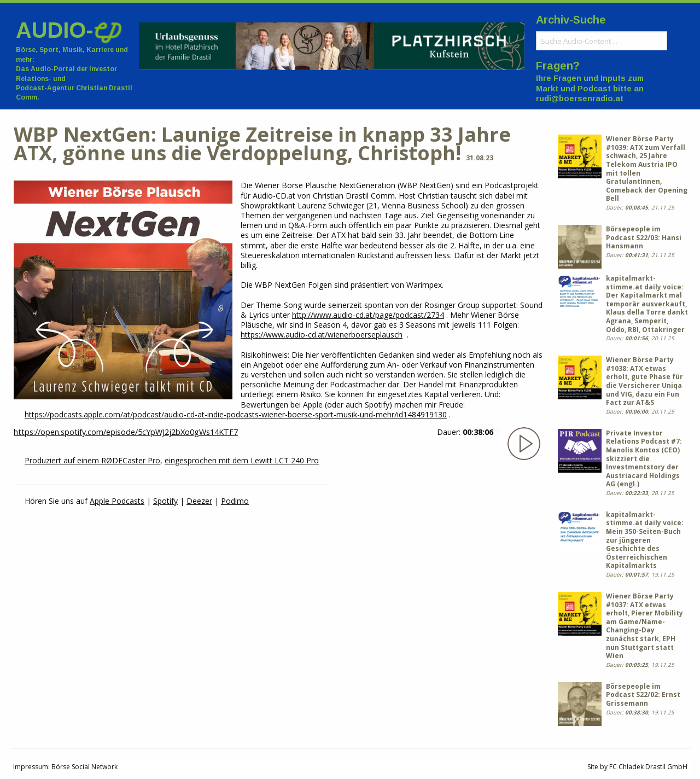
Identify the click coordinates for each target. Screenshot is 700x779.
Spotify (165, 501)
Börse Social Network (84, 767)
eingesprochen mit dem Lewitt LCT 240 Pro (242, 460)
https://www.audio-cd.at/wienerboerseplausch (322, 335)
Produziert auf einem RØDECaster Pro (92, 460)
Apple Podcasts (117, 501)
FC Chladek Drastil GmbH (648, 767)
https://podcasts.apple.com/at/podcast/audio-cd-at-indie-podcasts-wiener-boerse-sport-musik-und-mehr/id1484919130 (236, 414)
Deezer (199, 501)
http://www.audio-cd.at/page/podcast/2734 (368, 315)
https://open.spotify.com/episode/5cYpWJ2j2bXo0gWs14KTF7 (126, 432)
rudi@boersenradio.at (580, 98)
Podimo (235, 501)
